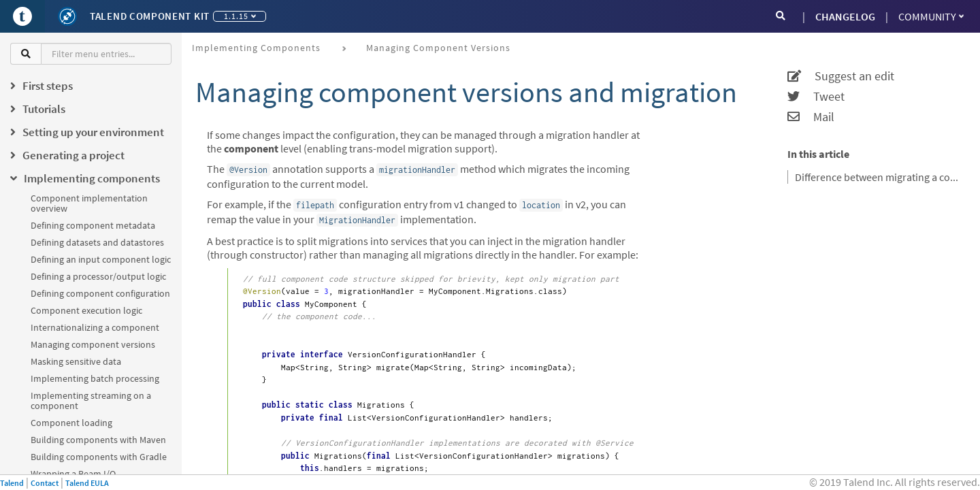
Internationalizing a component (95, 327)
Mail (811, 117)
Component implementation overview (89, 203)
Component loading (71, 423)
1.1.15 (240, 16)
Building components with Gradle (99, 457)
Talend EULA (87, 483)
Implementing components (256, 48)
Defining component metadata (93, 225)
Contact (45, 483)
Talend (12, 483)
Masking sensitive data (76, 361)
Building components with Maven (98, 440)
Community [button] (931, 16)
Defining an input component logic (101, 259)
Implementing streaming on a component (91, 401)
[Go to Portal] (22, 16)
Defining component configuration (100, 293)
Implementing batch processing (95, 378)
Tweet (816, 97)
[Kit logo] (67, 16)
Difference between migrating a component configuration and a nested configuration (879, 177)
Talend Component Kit (150, 16)
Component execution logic (86, 310)
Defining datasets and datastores (97, 242)
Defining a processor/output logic (98, 276)
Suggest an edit (841, 76)
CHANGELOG (845, 16)
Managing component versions (93, 344)
